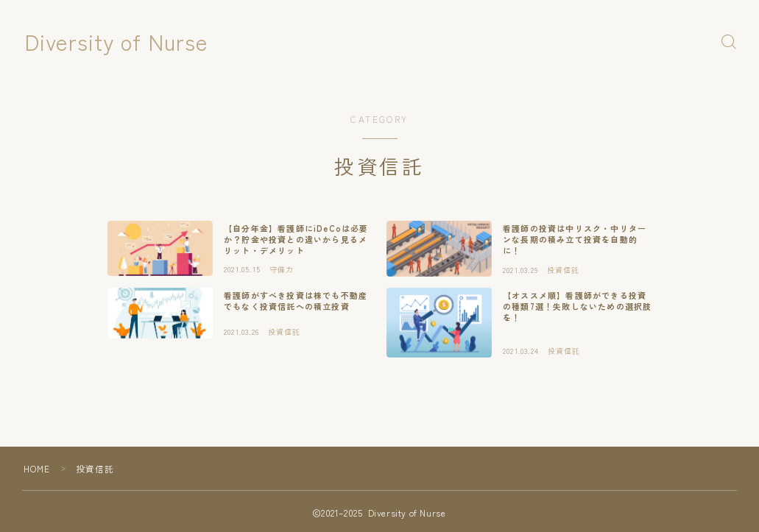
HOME (37, 468)
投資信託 (95, 468)
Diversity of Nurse (122, 42)
